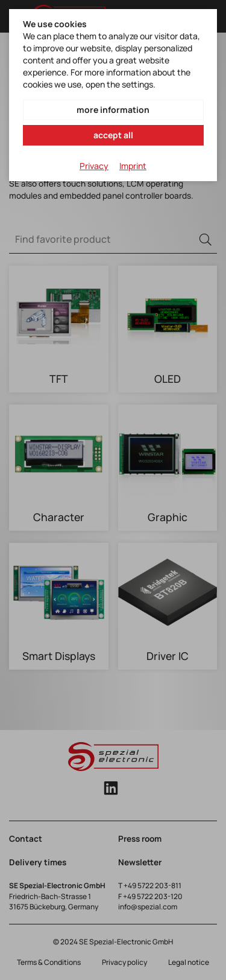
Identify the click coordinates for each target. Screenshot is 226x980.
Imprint (133, 166)
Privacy (94, 166)
